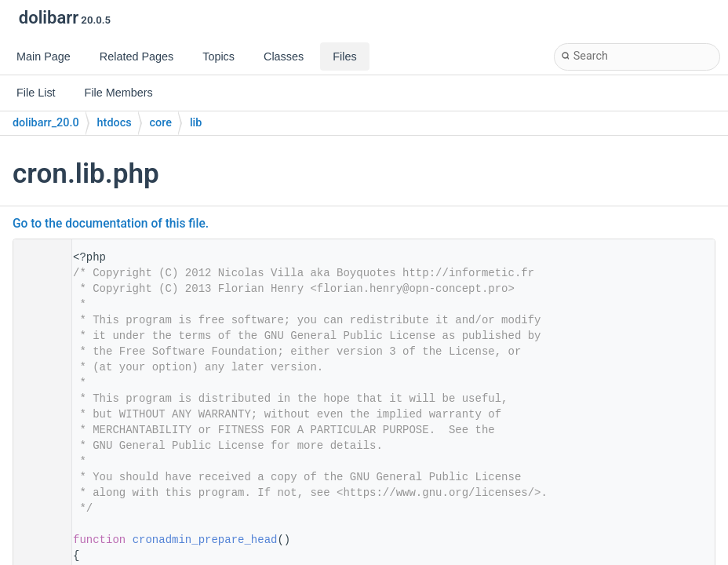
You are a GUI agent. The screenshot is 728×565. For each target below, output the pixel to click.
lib (196, 123)
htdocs (115, 123)
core (161, 123)
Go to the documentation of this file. (111, 224)
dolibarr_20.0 (46, 123)
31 (38, 540)
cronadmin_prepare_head (205, 540)
